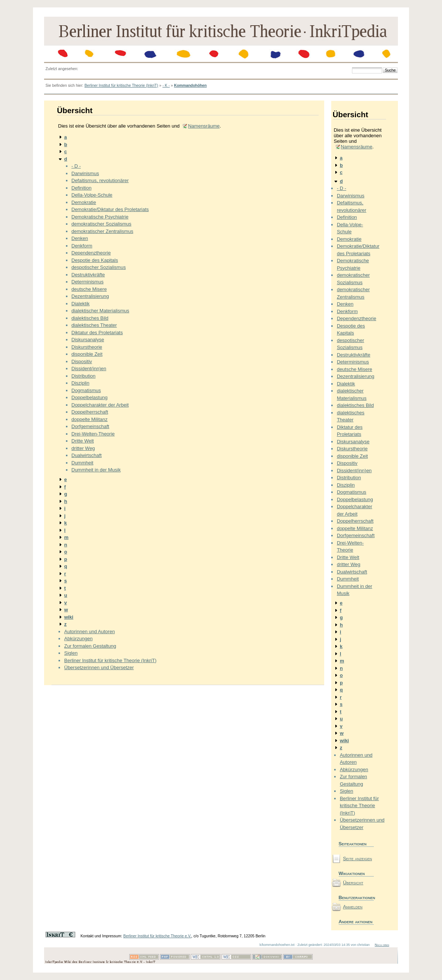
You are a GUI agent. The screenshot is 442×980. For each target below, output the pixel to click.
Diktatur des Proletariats (97, 333)
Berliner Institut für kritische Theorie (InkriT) (121, 85)
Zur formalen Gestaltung (90, 646)
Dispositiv (82, 361)
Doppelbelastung (90, 397)
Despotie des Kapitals (95, 260)
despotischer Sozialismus (99, 267)
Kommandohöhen (190, 85)
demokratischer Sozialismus (102, 224)
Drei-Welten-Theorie (93, 434)
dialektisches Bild (90, 318)
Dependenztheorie (91, 253)
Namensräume (204, 126)
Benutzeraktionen (356, 897)
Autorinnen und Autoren (89, 632)
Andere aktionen (356, 922)
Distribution (84, 376)
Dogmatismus (86, 390)
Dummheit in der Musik (96, 470)
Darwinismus (85, 173)
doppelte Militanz (90, 419)
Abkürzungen (78, 639)
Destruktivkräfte (88, 275)
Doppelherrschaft (90, 412)
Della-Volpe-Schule (92, 195)
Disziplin (80, 383)
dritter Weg (83, 448)
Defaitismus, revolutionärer (100, 180)
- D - (76, 166)
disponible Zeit (87, 354)
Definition (82, 188)
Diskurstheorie (87, 347)
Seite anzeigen (358, 859)
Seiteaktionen (353, 844)
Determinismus (88, 282)
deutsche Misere (89, 289)
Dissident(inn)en (89, 369)
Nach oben (382, 945)
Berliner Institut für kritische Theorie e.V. (157, 936)
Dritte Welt (83, 441)
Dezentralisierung (90, 296)
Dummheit (82, 463)
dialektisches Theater (94, 325)
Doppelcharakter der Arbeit (100, 405)
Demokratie (84, 202)
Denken (80, 238)
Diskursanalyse (88, 340)
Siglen (71, 653)
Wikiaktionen (352, 873)
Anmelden (353, 907)
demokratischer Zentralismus (102, 231)
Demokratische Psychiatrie (100, 217)
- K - (166, 85)
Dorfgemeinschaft (90, 426)
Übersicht (353, 883)
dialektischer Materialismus (100, 311)
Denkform (82, 246)
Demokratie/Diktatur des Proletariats (110, 209)
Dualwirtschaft (87, 455)
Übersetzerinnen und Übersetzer (99, 667)
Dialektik (81, 304)
